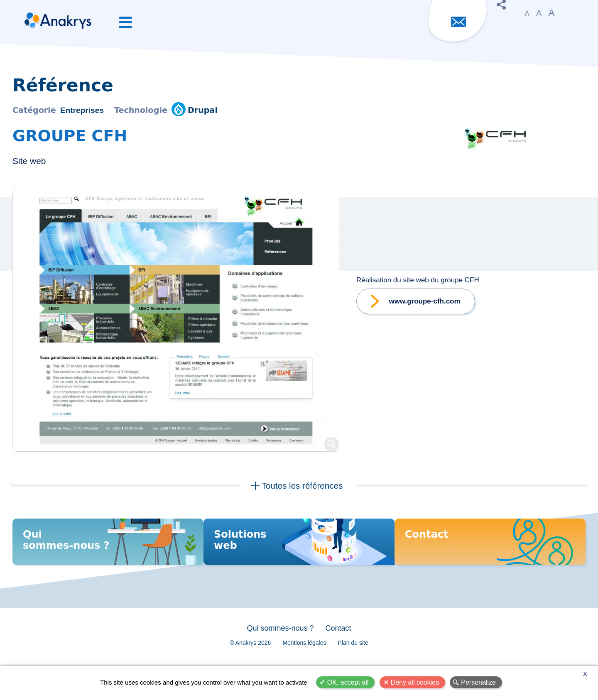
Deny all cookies (415, 682)
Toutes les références (302, 487)
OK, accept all (348, 682)
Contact (341, 645)
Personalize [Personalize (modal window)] (478, 682)
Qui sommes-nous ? (278, 645)
